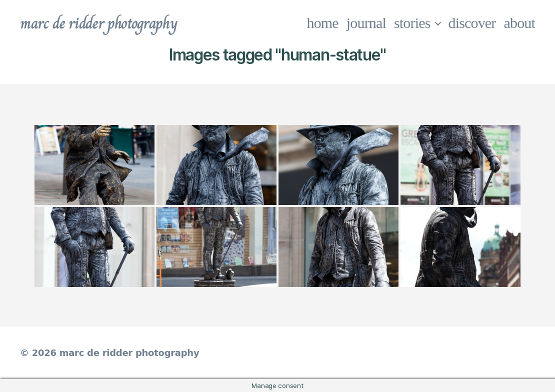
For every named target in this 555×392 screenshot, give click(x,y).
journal (366, 23)
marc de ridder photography (98, 23)
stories (412, 23)
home (323, 23)
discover (472, 23)
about (520, 23)
